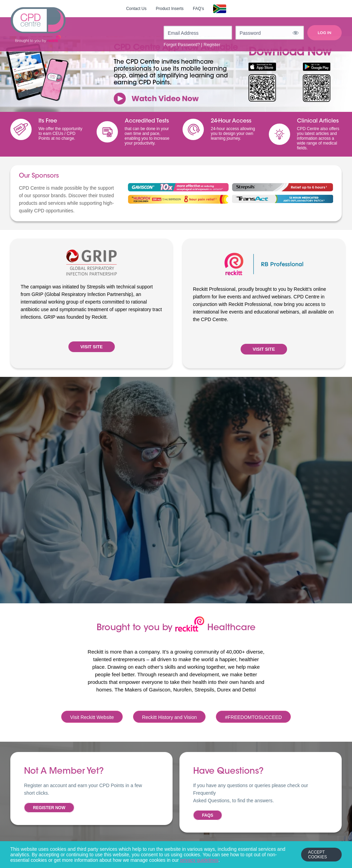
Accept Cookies (317, 855)
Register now (49, 808)
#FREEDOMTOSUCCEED (253, 717)
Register (212, 45)
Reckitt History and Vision (169, 717)
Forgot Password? (182, 45)
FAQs (208, 815)
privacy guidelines (199, 860)
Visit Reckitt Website (92, 717)
